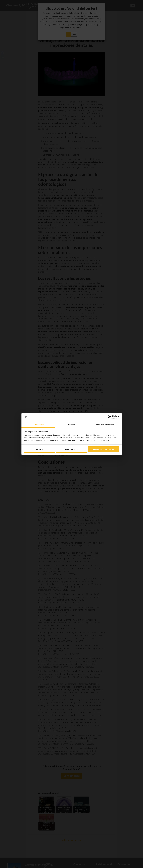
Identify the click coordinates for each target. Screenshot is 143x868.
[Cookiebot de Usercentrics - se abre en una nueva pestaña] (109, 417)
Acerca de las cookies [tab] (105, 424)
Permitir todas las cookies (103, 449)
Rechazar (40, 449)
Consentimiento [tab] (38, 424)
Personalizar (72, 449)
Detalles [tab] (71, 424)
